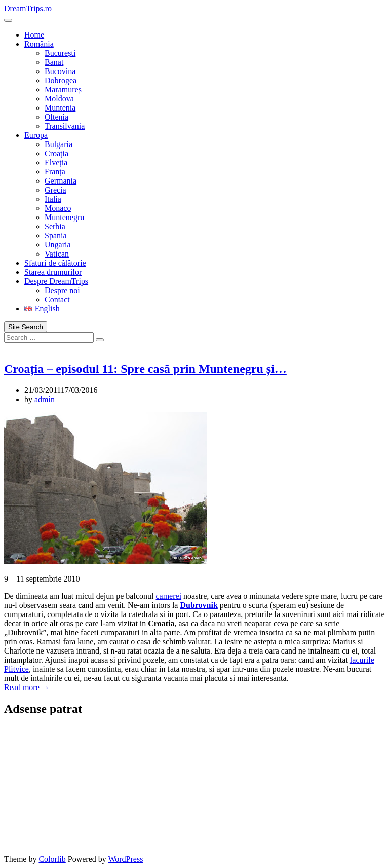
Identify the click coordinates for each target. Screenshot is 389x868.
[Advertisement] (67, 789)
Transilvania (65, 126)
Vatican (57, 254)
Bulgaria (59, 144)
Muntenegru (64, 217)
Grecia (55, 190)
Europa (36, 135)
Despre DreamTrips (56, 281)
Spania (56, 236)
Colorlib (52, 859)
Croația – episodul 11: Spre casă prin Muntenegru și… (145, 369)
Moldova (59, 99)
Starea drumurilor (53, 272)
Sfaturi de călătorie (55, 263)
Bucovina (60, 71)
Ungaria (58, 245)
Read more (27, 687)
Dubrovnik (199, 605)
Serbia (55, 226)
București (60, 53)
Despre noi (62, 290)
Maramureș (63, 89)
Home (34, 35)
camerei (168, 596)
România (39, 44)
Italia (53, 199)
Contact (57, 299)
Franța (55, 172)
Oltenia (56, 117)
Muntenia (60, 108)
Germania (61, 181)
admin (45, 399)
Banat (54, 62)
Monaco (58, 208)
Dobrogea (61, 80)
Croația (56, 153)
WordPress (125, 859)
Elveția (56, 162)
